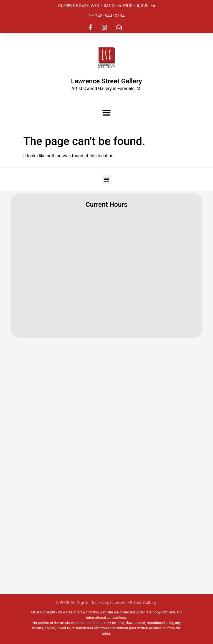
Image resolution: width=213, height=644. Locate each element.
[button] (106, 113)
